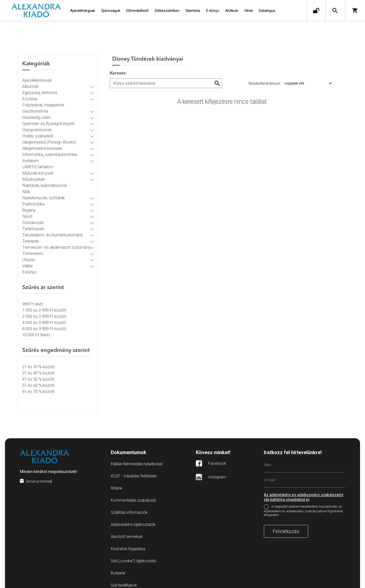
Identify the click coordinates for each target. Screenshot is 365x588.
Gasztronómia (35, 106)
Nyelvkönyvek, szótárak (44, 193)
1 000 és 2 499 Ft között (44, 305)
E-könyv (29, 267)
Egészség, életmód (40, 88)
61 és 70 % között (38, 387)
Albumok (30, 82)
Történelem (33, 249)
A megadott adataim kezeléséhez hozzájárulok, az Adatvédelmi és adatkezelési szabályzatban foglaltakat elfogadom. (303, 501)
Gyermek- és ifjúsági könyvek (48, 119)
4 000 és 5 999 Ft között (44, 318)
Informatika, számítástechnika (50, 150)
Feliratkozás (286, 522)
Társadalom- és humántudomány (53, 230)
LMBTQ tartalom (38, 162)
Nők (26, 187)
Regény (29, 205)
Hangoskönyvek (37, 125)
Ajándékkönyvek (37, 75)
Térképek (31, 236)
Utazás (29, 255)
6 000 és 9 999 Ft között (44, 324)
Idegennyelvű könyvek (42, 144)
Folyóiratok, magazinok (43, 100)
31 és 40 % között (38, 368)
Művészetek (34, 174)
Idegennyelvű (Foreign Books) (49, 137)
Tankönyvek (33, 224)
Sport (27, 212)
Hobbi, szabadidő (38, 131)
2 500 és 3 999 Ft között (44, 312)
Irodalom (30, 156)
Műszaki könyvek (38, 168)
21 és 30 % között (38, 362)
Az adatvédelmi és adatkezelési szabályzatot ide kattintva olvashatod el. (304, 488)
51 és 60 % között (38, 381)
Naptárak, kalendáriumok (45, 181)
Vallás (28, 261)
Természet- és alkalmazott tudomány (56, 243)
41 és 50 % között (38, 374)
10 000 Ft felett (36, 330)
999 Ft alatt (33, 299)
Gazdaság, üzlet (36, 113)
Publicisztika (33, 199)
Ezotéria (30, 94)
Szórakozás (33, 218)
